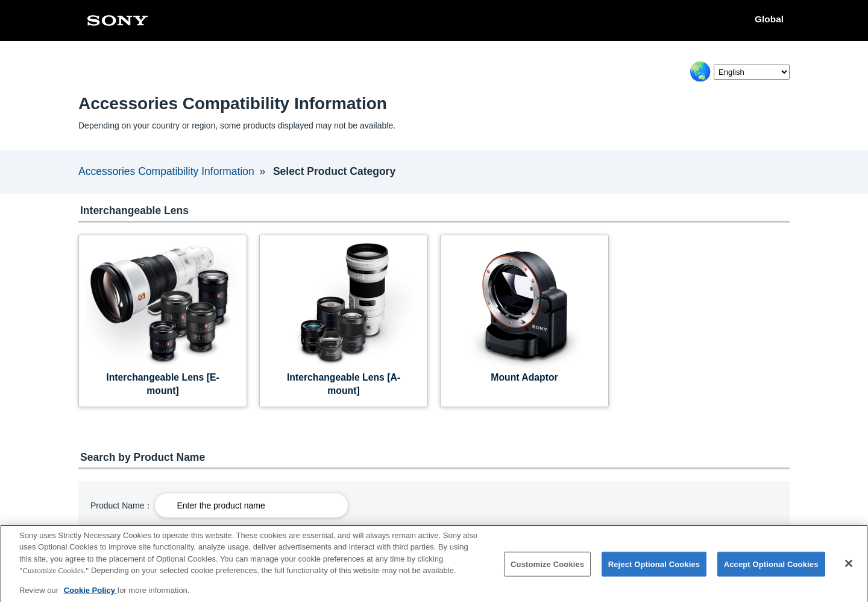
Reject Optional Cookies (654, 570)
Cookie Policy (91, 596)
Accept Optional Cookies (771, 570)
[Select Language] (752, 72)
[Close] (849, 569)
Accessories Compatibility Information (166, 171)
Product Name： (121, 505)
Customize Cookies (547, 570)
